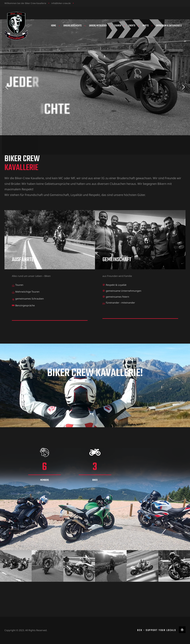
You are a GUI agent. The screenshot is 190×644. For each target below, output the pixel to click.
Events (132, 26)
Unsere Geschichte (73, 26)
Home (54, 26)
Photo (146, 26)
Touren (118, 26)
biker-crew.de (64, 3)
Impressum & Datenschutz (169, 26)
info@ (54, 3)
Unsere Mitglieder (98, 26)
